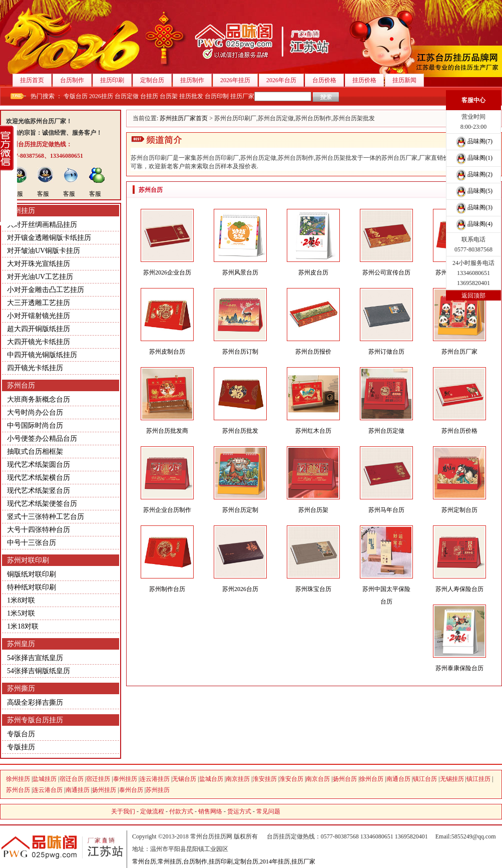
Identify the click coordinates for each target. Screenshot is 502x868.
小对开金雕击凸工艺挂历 (46, 290)
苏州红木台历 (313, 431)
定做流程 (152, 811)
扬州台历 (345, 779)
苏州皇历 (21, 644)
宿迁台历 (72, 779)
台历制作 (76, 80)
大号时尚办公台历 (35, 412)
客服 (17, 194)
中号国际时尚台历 (35, 425)
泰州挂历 (125, 779)
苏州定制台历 (459, 510)
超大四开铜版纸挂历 (39, 329)
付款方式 (181, 811)
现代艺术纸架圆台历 (39, 465)
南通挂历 (78, 790)
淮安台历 (291, 779)
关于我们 (123, 811)
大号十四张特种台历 (39, 530)
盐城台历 (211, 779)
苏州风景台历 (240, 272)
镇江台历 (425, 779)
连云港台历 (48, 790)
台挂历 (149, 96)
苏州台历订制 (240, 352)
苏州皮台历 (313, 272)
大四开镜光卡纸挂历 (39, 342)
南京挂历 (238, 779)
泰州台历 (131, 790)
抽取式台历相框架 (35, 452)
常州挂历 (170, 861)
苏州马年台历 (386, 510)
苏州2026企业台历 (167, 272)
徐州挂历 (18, 779)
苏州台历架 (313, 510)
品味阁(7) (473, 141)
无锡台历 (184, 779)
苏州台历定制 (240, 510)
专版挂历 (21, 747)
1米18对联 (23, 626)
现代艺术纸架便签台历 (42, 504)
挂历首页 (36, 80)
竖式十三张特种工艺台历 (46, 517)
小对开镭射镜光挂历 (39, 316)
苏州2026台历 (240, 589)
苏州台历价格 (459, 431)
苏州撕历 (21, 688)
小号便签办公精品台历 (42, 439)
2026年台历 (285, 80)
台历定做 (127, 96)
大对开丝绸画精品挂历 (42, 225)
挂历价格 (368, 80)
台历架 (169, 96)
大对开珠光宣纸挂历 (39, 264)
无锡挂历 (452, 779)
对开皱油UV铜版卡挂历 (44, 251)
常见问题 (268, 811)
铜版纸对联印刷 (32, 574)
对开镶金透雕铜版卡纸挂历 (49, 238)
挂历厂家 (242, 96)
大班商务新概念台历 (39, 399)
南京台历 (318, 779)
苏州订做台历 (386, 352)
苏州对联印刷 (28, 560)
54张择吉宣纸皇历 (35, 658)
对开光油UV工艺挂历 (40, 277)
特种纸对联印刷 (32, 587)
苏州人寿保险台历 (459, 589)
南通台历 (398, 779)
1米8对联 (21, 600)
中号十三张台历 (32, 543)
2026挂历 (101, 96)
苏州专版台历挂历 (35, 720)
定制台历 (156, 80)
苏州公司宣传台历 (386, 272)
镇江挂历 (478, 779)
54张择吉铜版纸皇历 (39, 671)
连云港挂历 (155, 779)
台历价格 (328, 80)
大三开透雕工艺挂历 (39, 303)
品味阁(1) (473, 158)
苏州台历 (21, 385)
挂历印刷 (116, 80)
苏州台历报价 (313, 352)
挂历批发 (191, 96)
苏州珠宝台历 (313, 589)
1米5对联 (21, 613)
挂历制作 (196, 80)
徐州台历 (371, 779)
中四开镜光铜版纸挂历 (42, 355)
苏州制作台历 (167, 589)
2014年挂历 (275, 861)
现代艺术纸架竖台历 (39, 491)
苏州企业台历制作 (167, 510)
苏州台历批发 (240, 431)
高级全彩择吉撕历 (35, 702)
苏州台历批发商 (167, 431)
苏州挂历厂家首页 (184, 118)
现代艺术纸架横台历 (39, 478)
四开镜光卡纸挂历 (35, 368)
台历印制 (217, 96)
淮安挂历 (265, 779)
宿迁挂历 (98, 779)
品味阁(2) (473, 174)
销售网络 (210, 811)
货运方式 (239, 811)
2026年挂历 (239, 80)
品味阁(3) (473, 207)
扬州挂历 (104, 790)
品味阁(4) (473, 224)
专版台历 (76, 96)
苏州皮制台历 (167, 352)
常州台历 (144, 861)
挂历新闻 (408, 80)
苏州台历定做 (386, 431)
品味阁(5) (473, 191)
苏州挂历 (21, 211)
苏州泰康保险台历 (459, 668)
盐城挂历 (45, 779)
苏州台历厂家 (459, 352)
